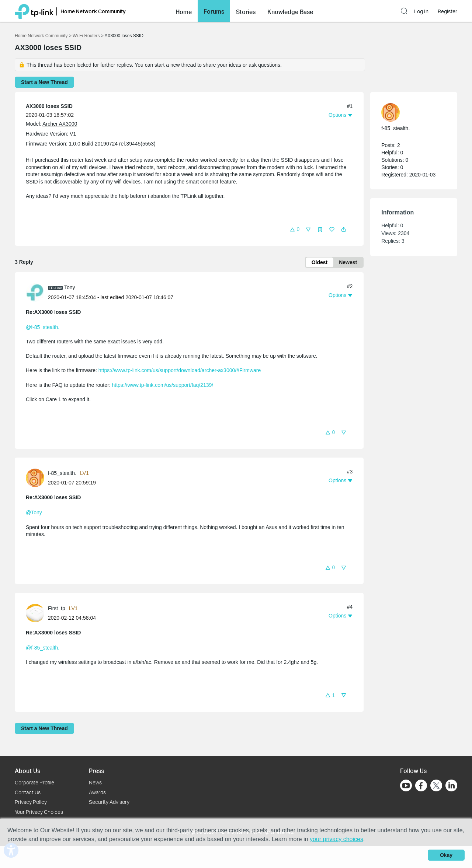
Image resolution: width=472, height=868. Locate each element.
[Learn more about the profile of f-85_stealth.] (37, 477)
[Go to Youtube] (406, 785)
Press (96, 771)
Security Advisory (109, 802)
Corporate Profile (34, 782)
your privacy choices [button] (336, 839)
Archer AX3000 (60, 124)
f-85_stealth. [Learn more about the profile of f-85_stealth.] (62, 473)
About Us (27, 771)
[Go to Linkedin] (451, 785)
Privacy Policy (31, 802)
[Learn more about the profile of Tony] (37, 292)
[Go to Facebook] (421, 785)
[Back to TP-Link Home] (34, 11)
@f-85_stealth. (43, 327)
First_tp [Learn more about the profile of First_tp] (57, 608)
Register (447, 11)
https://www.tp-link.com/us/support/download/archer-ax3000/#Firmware (180, 370)
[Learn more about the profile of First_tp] (37, 612)
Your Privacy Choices (39, 812)
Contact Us (28, 792)
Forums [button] (214, 11)
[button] (184, 11)
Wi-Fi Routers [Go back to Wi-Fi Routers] (87, 36)
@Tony (34, 512)
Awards (97, 792)
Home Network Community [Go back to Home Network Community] (41, 36)
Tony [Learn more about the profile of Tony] (70, 287)
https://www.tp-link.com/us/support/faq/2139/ (162, 385)
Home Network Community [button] (93, 11)
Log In (421, 11)
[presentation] (35, 293)
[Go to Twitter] (436, 786)
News (95, 782)
